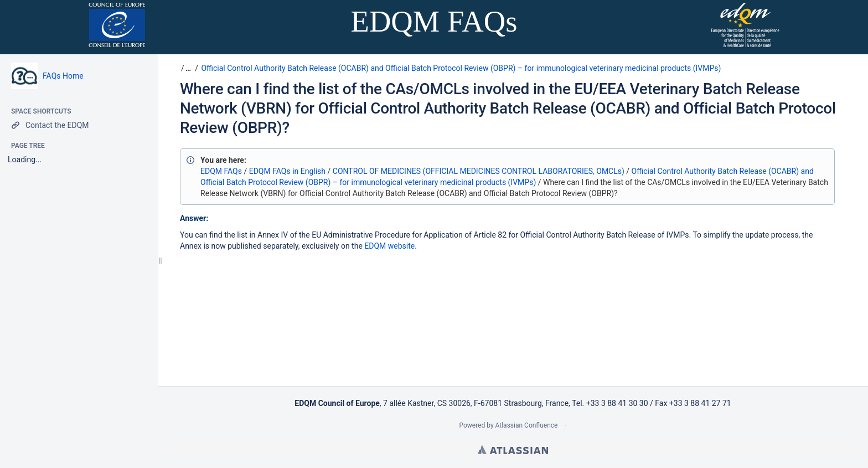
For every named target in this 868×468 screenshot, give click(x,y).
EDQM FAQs (221, 171)
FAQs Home (63, 76)
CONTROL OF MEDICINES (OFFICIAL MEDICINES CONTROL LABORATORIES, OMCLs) (479, 171)
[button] (187, 68)
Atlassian (513, 450)
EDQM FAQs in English (287, 171)
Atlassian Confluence (527, 425)
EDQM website (389, 246)
